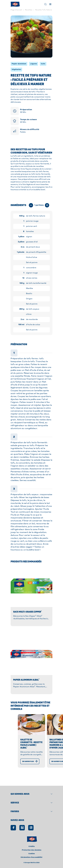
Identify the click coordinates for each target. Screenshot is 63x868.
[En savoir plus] (19, 772)
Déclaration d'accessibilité (31, 857)
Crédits (32, 846)
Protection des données (32, 850)
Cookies (32, 854)
